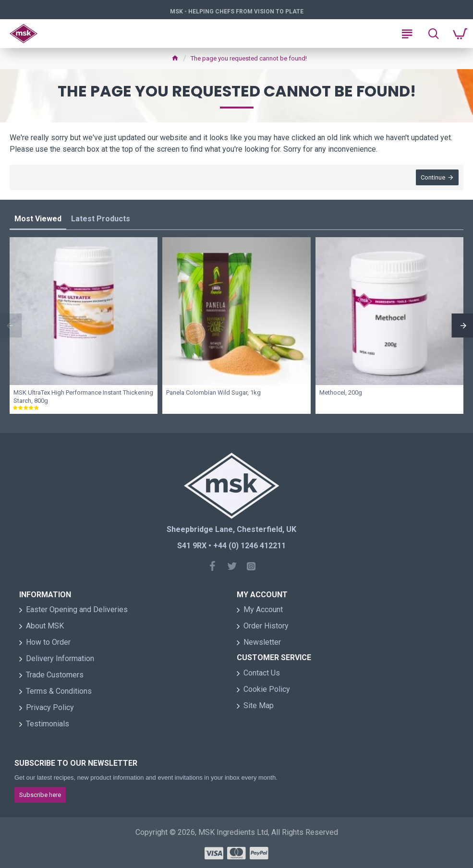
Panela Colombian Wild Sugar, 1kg (213, 392)
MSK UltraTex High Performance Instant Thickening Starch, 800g (83, 397)
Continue (433, 177)
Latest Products (101, 219)
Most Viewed (38, 219)
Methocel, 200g (341, 392)
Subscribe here (40, 795)
